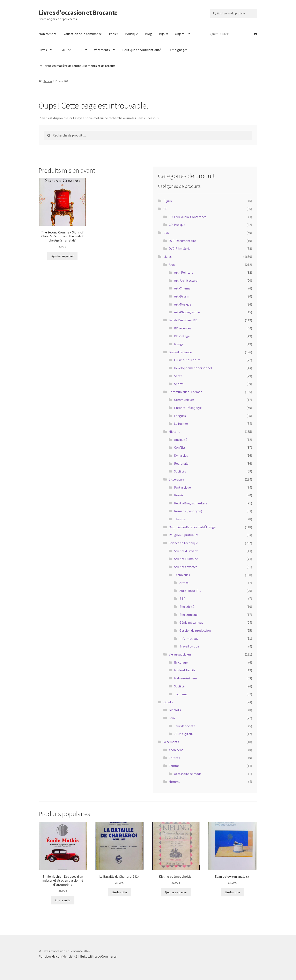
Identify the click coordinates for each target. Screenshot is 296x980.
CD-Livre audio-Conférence (188, 217)
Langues (180, 416)
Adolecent (176, 750)
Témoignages (178, 50)
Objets (180, 34)
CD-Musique (177, 225)
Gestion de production (195, 630)
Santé (178, 376)
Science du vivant (186, 551)
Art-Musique (183, 304)
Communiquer (184, 400)
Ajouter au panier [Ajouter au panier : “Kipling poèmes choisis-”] (176, 892)
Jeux (172, 718)
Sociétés (180, 471)
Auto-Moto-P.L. (190, 591)
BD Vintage (182, 336)
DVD (62, 50)
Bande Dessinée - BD (183, 320)
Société (179, 686)
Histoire (175, 432)
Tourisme (181, 694)
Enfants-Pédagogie (188, 408)
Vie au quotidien (180, 654)
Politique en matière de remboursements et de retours (77, 66)
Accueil (48, 81)
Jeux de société (185, 726)
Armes (184, 583)
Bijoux (163, 34)
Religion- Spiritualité (184, 535)
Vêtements (102, 50)
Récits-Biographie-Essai (191, 503)
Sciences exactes (186, 567)
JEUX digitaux (184, 734)
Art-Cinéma (182, 288)
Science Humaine (186, 559)
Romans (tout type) (188, 511)
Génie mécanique (191, 622)
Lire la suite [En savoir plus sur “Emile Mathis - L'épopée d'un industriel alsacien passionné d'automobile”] (63, 900)
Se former (181, 423)
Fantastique (182, 487)
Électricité (187, 607)
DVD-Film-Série (180, 248)
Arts (172, 265)
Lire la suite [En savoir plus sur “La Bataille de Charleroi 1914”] (119, 892)
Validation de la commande (83, 34)
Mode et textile (185, 670)
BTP (183, 598)
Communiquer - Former (185, 392)
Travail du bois (190, 646)
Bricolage (181, 662)
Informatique (189, 638)
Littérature (177, 479)
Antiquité (181, 440)
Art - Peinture (184, 272)
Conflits (180, 447)
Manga (179, 344)
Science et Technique (183, 543)
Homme (175, 782)
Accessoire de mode (188, 774)
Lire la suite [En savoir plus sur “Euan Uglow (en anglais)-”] (232, 892)
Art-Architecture (186, 280)
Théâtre (180, 519)
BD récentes (183, 328)
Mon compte (48, 34)
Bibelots (175, 710)
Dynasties (181, 455)
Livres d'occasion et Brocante (78, 13)
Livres (43, 50)
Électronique (188, 615)
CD (80, 50)
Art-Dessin (182, 296)
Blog (149, 34)
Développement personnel (193, 368)
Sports (179, 384)
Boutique (132, 34)
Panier (113, 34)
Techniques (182, 575)
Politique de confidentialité (142, 50)
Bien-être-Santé (180, 352)
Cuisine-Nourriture (187, 360)
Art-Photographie (187, 312)
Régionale (181, 463)
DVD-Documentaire (182, 241)
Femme (174, 766)
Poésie (179, 495)
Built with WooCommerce (98, 956)
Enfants (174, 758)
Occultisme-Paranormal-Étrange (192, 527)
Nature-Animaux (186, 678)
